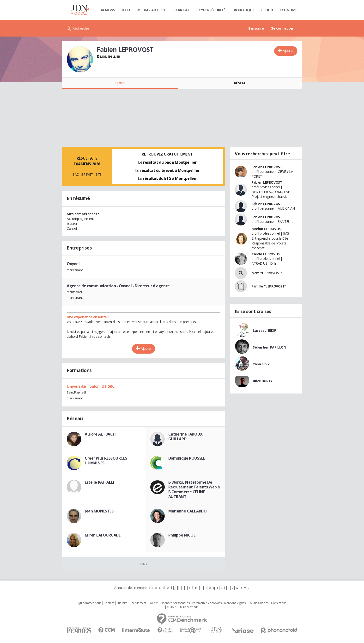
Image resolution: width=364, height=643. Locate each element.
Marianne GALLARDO (188, 511)
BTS (98, 174)
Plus (143, 564)
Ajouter (288, 51)
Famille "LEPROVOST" (269, 286)
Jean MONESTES (99, 511)
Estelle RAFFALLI (99, 482)
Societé (153, 603)
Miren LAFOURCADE (103, 535)
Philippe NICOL (182, 535)
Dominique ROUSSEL (187, 458)
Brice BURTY (263, 381)
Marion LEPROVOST (267, 229)
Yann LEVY (261, 364)
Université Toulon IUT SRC (91, 386)
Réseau (240, 83)
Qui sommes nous (89, 603)
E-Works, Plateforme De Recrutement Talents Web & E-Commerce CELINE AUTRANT (194, 489)
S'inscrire (256, 28)
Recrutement (138, 603)
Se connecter (282, 28)
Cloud (267, 10)
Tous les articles (258, 603)
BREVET (87, 174)
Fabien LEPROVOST (267, 167)
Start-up (182, 10)
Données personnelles (175, 603)
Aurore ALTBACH (100, 434)
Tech (125, 10)
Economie (289, 10)
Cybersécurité (212, 10)
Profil (120, 83)
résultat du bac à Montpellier (170, 162)
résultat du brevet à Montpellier (170, 170)
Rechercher (81, 28)
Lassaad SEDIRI (265, 330)
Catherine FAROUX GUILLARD (185, 437)
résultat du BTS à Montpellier (170, 178)
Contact (109, 603)
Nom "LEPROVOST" (267, 273)
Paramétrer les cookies (207, 603)
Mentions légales (235, 603)
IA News (108, 10)
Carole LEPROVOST (267, 254)
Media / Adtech (151, 10)
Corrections (279, 603)
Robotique (244, 10)
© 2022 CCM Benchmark (182, 607)
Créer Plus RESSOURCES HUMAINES (106, 461)
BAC (76, 174)
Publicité (122, 603)
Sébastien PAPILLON (269, 347)
